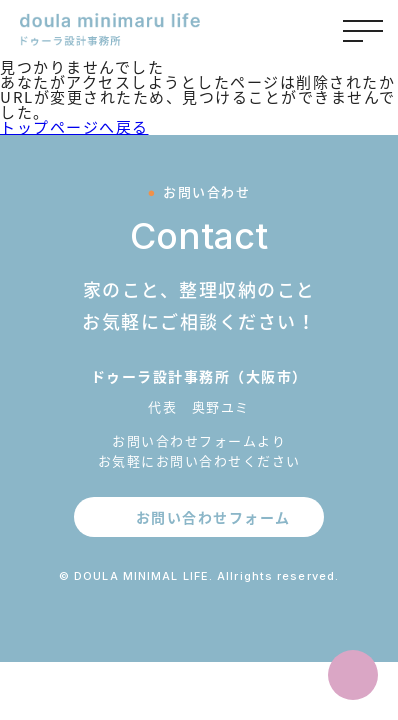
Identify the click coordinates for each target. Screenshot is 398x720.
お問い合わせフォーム (213, 517)
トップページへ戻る (74, 127)
